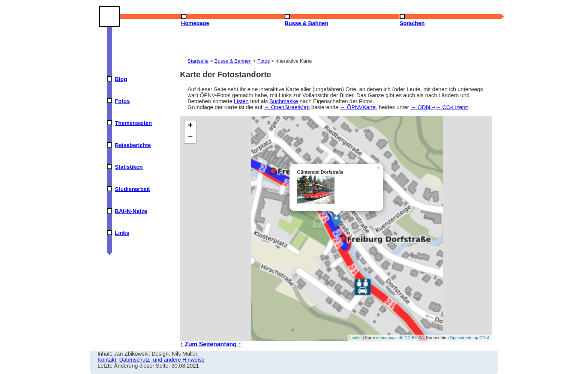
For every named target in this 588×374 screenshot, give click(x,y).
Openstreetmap (464, 338)
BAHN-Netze (131, 211)
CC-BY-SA (414, 338)
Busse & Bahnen (233, 61)
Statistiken (129, 167)
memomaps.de (390, 338)
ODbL (485, 338)
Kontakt (107, 360)
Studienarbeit (132, 189)
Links (122, 233)
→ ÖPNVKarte (358, 107)
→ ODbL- (422, 107)
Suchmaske (284, 101)
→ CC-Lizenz (452, 107)
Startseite (198, 61)
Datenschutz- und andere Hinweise (162, 360)
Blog (121, 79)
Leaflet (356, 338)
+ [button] (190, 126)
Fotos (122, 101)
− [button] (190, 138)
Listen (241, 101)
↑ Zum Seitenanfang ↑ (211, 344)
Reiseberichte (133, 145)
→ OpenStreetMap (287, 107)
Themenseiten (133, 123)
